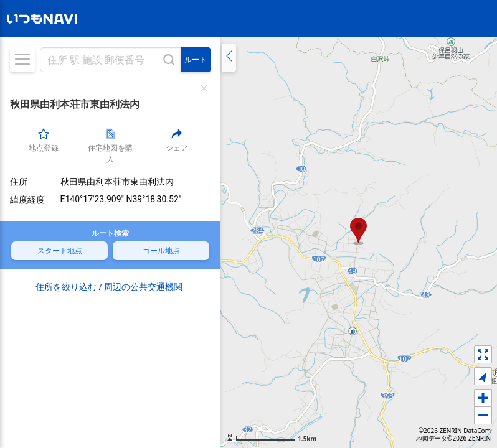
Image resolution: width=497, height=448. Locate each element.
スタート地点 (60, 250)
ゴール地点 (161, 250)
